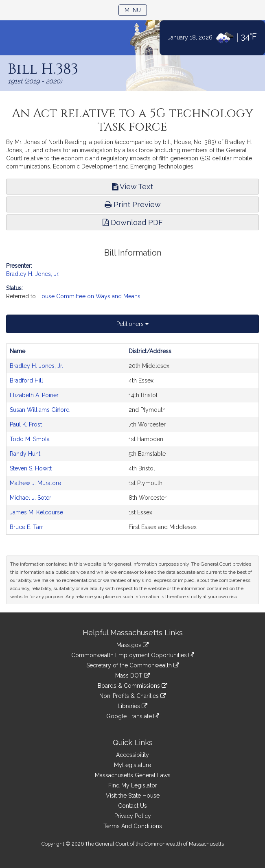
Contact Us (132, 806)
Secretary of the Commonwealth (133, 665)
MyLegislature (132, 765)
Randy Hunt (25, 454)
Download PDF (133, 222)
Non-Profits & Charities (133, 696)
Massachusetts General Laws (133, 775)
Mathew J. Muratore (35, 483)
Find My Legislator (133, 785)
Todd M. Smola (30, 439)
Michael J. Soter (31, 498)
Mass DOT (132, 676)
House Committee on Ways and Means (89, 296)
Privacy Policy (133, 816)
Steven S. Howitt (31, 468)
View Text (132, 187)
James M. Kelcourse (36, 512)
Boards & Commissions (132, 686)
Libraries (132, 706)
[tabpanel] (132, 439)
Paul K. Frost (26, 424)
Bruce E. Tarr (26, 527)
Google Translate (133, 716)
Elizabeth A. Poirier (34, 395)
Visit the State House (133, 796)
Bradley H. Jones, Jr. (33, 274)
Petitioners (132, 324)
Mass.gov (132, 645)
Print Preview (133, 204)
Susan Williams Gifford (40, 410)
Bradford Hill (26, 380)
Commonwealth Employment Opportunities (133, 655)
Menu (136, 10)
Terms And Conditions (133, 826)
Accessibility (132, 755)
